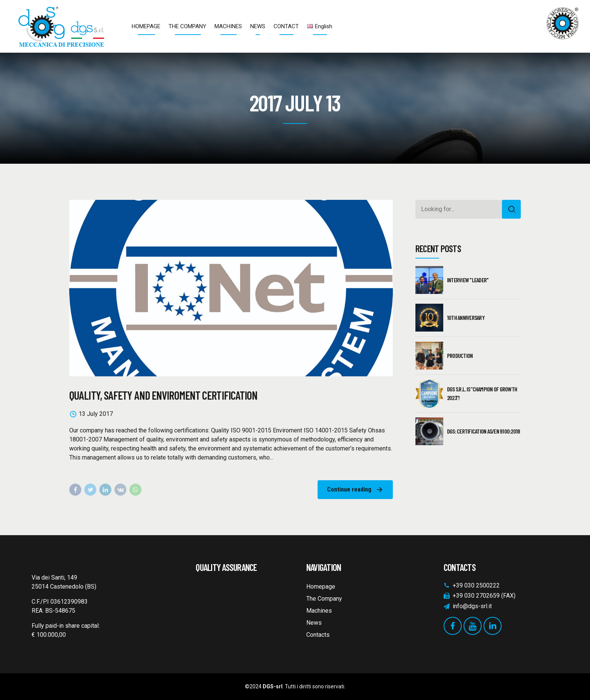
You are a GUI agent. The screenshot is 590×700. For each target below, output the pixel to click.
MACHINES (228, 26)
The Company (324, 599)
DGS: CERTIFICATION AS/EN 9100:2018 (484, 431)
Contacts (318, 635)
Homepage (321, 587)
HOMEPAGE (146, 26)
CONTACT (286, 26)
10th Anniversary (466, 317)
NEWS (258, 26)
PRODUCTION (460, 355)
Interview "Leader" (468, 280)
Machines (319, 611)
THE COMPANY (187, 26)
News (314, 623)
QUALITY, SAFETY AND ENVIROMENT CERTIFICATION (163, 395)
